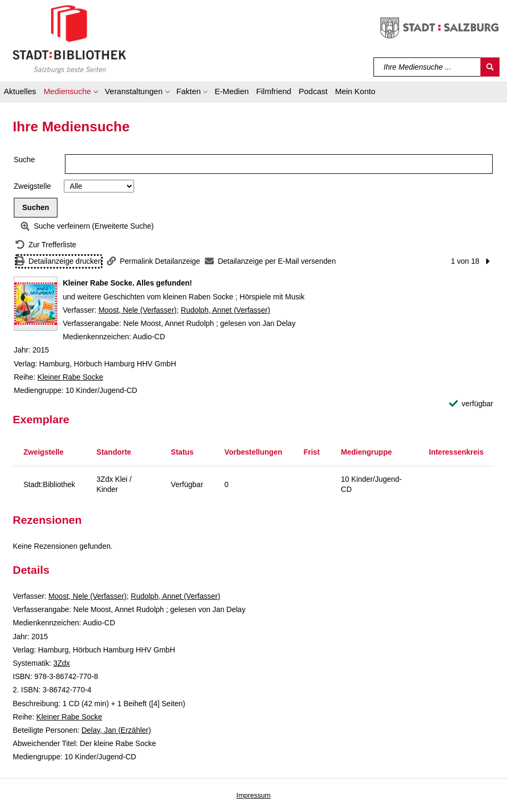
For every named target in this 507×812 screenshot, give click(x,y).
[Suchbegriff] (427, 67)
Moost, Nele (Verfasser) (138, 310)
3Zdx (61, 663)
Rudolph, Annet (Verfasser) (226, 310)
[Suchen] (490, 67)
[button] (70, 93)
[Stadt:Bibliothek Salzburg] (69, 39)
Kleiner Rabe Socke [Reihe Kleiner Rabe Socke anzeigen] (70, 377)
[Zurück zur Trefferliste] (46, 245)
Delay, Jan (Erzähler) (116, 730)
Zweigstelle (32, 186)
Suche (24, 160)
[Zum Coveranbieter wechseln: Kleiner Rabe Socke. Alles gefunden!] (36, 304)
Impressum (253, 795)
